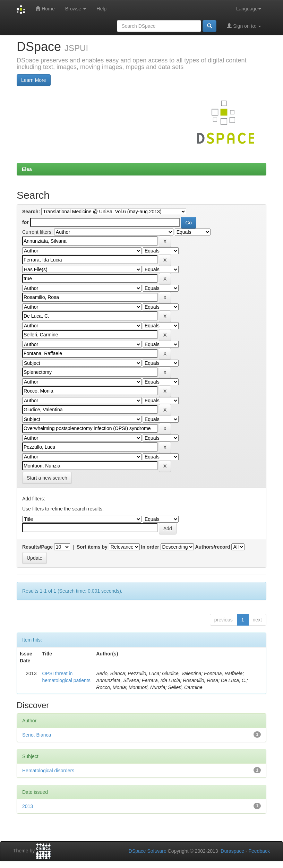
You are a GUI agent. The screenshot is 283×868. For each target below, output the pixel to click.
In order (150, 547)
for (25, 222)
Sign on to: (244, 26)
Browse (76, 9)
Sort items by (92, 547)
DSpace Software (148, 851)
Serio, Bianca (37, 735)
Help (101, 9)
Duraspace (232, 851)
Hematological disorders (48, 771)
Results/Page (37, 547)
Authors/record (212, 547)
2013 (28, 806)
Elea (27, 169)
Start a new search (47, 478)
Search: (31, 212)
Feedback (259, 851)
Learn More (34, 80)
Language (249, 9)
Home (45, 8)
